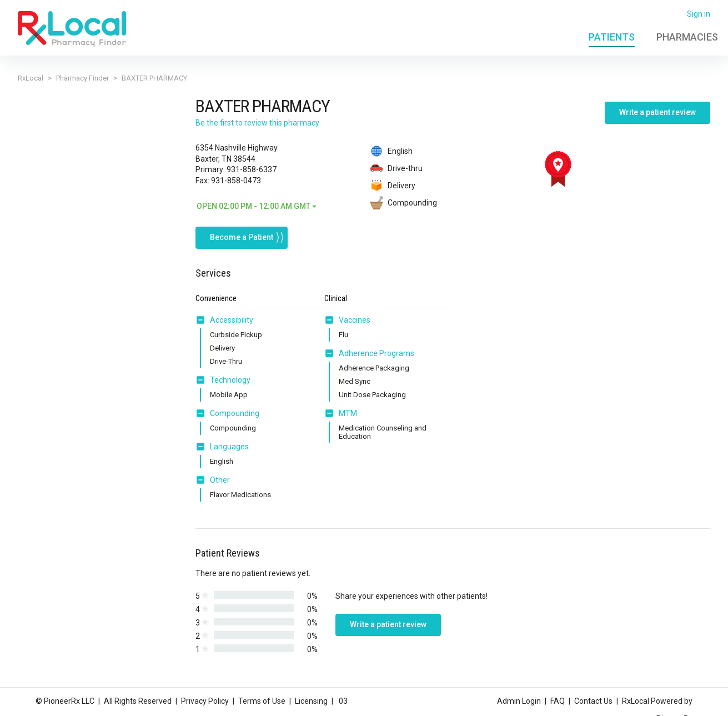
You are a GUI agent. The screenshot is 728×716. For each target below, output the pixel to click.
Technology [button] (230, 380)
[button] (203, 320)
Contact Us (593, 701)
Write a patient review (657, 112)
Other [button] (220, 480)
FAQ (558, 701)
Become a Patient (242, 237)
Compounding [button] (235, 413)
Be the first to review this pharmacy (257, 123)
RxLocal (31, 78)
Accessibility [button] (232, 320)
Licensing (311, 701)
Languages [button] (229, 447)
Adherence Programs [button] (376, 353)
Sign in (699, 14)
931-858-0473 (236, 181)
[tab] (224, 321)
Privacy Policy (205, 701)
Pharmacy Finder (82, 78)
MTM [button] (348, 413)
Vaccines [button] (355, 320)
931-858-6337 (252, 169)
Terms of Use (262, 701)
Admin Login (519, 701)
